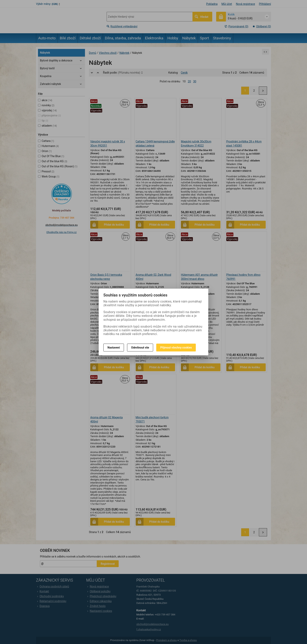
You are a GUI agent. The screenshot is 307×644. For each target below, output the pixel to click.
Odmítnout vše (140, 348)
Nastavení (114, 348)
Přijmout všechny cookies (176, 348)
